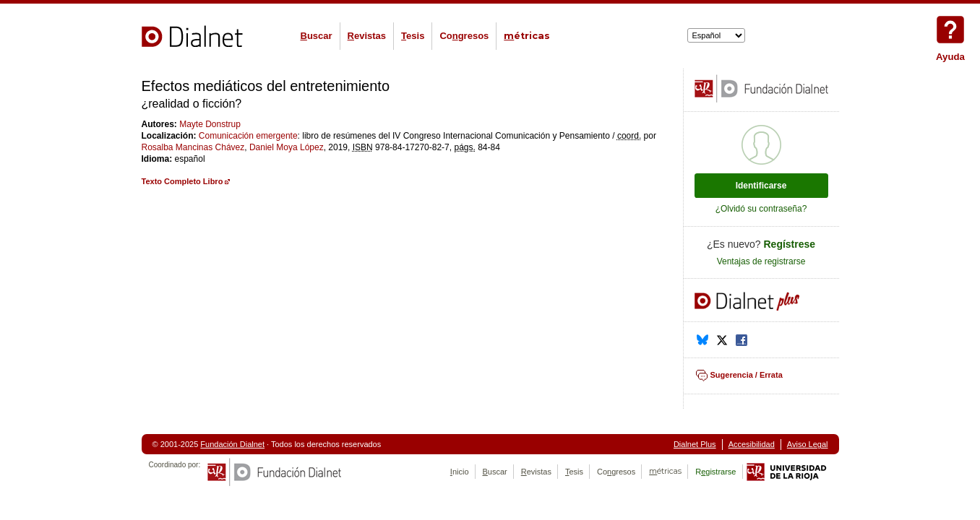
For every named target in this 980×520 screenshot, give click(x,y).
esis (413, 36)
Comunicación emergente (248, 136)
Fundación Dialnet (232, 444)
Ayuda (950, 30)
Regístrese (790, 244)
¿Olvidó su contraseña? (761, 209)
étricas (527, 36)
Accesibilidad (752, 444)
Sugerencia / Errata (747, 375)
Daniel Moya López (287, 147)
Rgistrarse (715, 472)
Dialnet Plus (695, 444)
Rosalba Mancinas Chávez (193, 147)
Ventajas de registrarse (761, 261)
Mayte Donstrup (210, 124)
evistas (367, 36)
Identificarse (761, 186)
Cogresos (464, 36)
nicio (460, 472)
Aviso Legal (808, 444)
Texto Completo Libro (182, 181)
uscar (317, 36)
